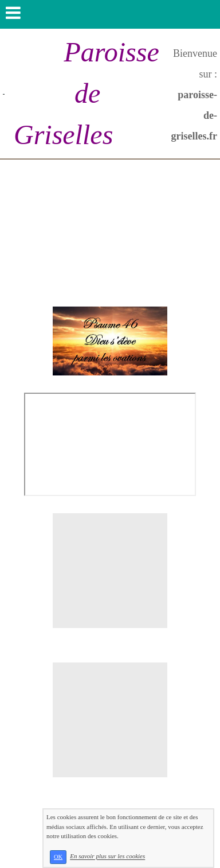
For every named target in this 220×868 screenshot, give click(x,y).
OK (58, 857)
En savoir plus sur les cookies (107, 857)
